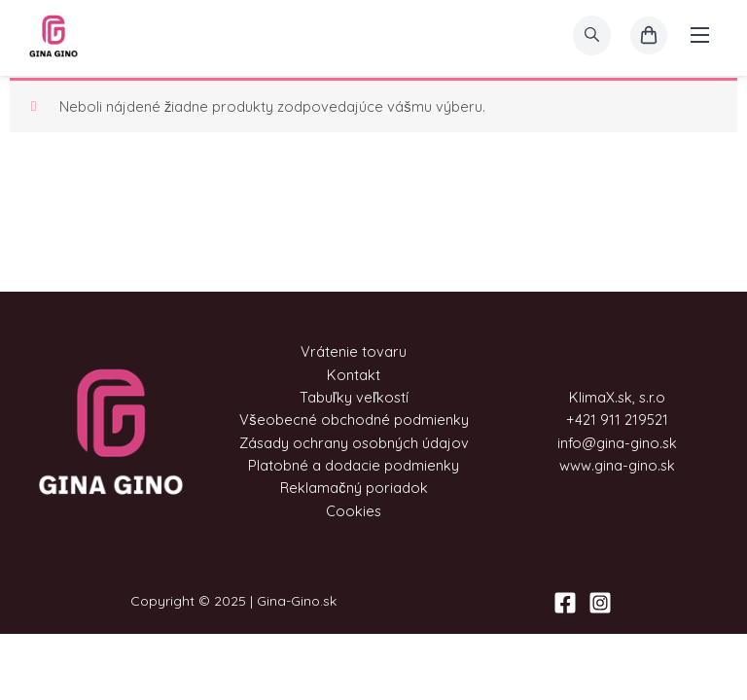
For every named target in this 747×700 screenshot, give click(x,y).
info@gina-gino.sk (617, 443)
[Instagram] (600, 603)
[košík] (649, 36)
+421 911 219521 (617, 420)
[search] (592, 35)
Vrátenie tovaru (354, 351)
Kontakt (354, 375)
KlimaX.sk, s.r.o (617, 397)
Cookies (354, 511)
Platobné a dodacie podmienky (354, 465)
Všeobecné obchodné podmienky (354, 420)
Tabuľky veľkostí (355, 397)
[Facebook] (565, 603)
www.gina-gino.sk (617, 465)
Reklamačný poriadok (354, 488)
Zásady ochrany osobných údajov (354, 443)
